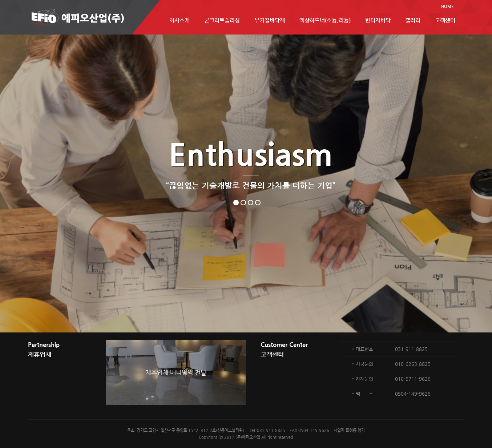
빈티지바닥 (378, 20)
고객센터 (445, 20)
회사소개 (180, 20)
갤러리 (413, 20)
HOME (447, 6)
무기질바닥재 (270, 20)
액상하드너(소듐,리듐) (325, 20)
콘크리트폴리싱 (222, 20)
